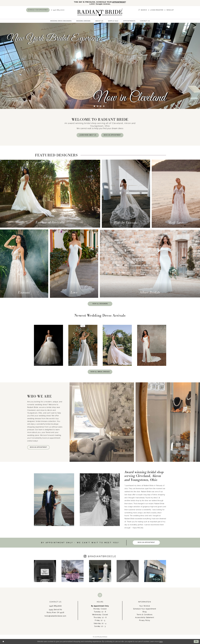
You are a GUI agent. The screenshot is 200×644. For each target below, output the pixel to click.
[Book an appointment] (38, 10)
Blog (145, 612)
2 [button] (97, 106)
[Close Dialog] (3, 642)
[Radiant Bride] (100, 13)
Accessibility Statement (145, 617)
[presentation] (48, 345)
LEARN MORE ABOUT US (88, 135)
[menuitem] (38, 10)
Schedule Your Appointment (145, 609)
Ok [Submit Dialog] (196, 641)
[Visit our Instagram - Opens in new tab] (100, 595)
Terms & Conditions (145, 615)
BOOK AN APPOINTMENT (112, 135)
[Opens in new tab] (45, 571)
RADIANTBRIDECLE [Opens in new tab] (102, 556)
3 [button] (101, 106)
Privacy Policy (145, 620)
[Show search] (143, 10)
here (161, 641)
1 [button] (94, 106)
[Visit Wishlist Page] (170, 10)
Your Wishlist (145, 606)
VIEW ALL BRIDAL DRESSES (100, 372)
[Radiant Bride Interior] (100, 66)
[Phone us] (59, 10)
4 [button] (104, 106)
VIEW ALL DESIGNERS (100, 304)
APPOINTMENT (119, 2)
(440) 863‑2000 (55, 606)
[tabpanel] (100, 66)
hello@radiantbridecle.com (55, 616)
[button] (157, 10)
